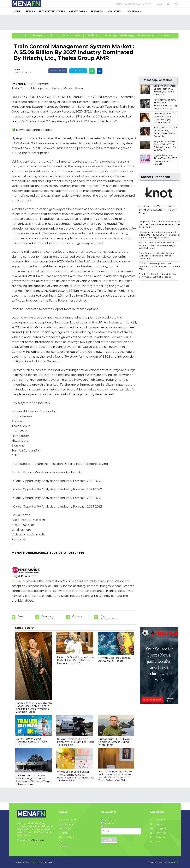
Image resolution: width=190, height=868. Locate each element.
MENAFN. (35, 862)
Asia (65, 35)
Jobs (61, 842)
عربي (160, 4)
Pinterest (158, 833)
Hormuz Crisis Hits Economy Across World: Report (115, 659)
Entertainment (143, 35)
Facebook (158, 820)
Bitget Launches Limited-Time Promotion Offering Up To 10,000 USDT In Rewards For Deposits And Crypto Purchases (159, 235)
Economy (111, 35)
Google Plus (159, 828)
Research (97, 11)
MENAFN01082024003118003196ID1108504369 (48, 553)
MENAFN (19, 84)
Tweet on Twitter (78, 71)
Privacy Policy (66, 824)
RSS (155, 842)
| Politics (92, 35)
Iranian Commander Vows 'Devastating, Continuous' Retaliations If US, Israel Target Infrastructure (34, 780)
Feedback (64, 846)
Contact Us (65, 828)
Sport (165, 35)
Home (17, 11)
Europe (38, 35)
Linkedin (158, 837)
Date (17, 69)
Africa (78, 35)
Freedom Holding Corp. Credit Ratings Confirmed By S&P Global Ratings (157, 275)
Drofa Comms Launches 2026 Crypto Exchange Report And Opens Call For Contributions (157, 256)
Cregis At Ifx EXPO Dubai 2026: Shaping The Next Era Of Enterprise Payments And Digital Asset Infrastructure (160, 224)
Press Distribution (51, 11)
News (30, 11)
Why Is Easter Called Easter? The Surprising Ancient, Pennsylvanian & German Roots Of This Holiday (76, 776)
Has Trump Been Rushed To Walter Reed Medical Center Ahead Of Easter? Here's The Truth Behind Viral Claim (115, 776)
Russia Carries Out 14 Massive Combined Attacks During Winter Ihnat (115, 742)
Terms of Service (67, 820)
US (21, 35)
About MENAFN (67, 837)
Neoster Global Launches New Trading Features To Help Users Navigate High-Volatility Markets (157, 245)
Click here (38, 840)
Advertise (64, 833)
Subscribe (109, 840)
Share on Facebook (58, 71)
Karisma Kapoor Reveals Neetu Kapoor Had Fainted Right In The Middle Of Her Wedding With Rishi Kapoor (34, 707)
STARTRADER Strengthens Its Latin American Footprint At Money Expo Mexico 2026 (159, 266)
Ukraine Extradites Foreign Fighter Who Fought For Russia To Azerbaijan (76, 742)
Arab (52, 35)
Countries (115, 11)
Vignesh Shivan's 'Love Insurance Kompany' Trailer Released (32, 742)
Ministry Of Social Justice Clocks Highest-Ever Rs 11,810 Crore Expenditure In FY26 (76, 660)
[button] (168, 4)
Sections (133, 11)
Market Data (77, 11)
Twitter (157, 824)
